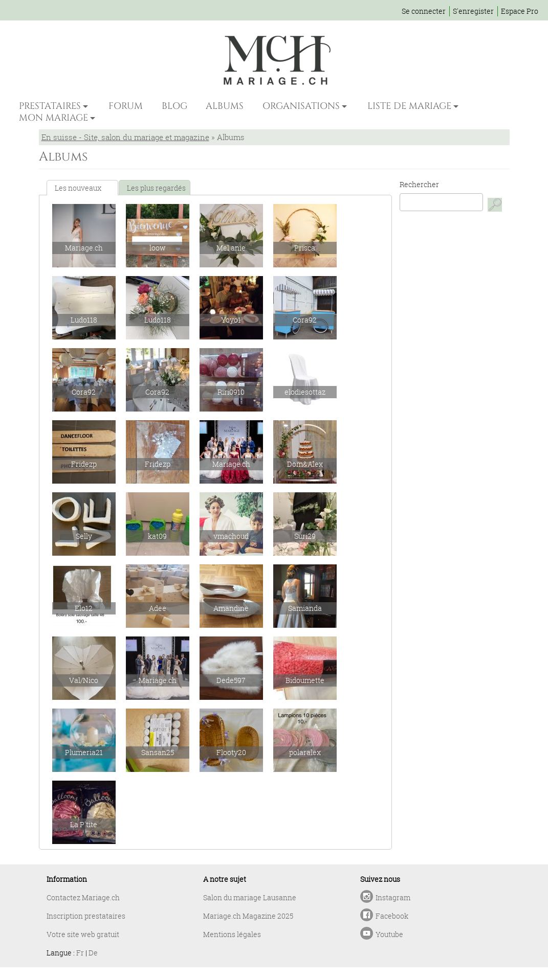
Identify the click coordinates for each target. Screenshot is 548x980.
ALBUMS (225, 106)
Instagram (393, 897)
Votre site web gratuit (83, 934)
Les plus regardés (156, 188)
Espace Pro (520, 11)
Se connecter (424, 11)
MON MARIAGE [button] (53, 118)
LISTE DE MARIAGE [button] (409, 106)
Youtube (389, 934)
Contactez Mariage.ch (83, 897)
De (93, 953)
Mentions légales (232, 934)
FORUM (126, 106)
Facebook (392, 916)
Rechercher (419, 184)
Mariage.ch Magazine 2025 (248, 916)
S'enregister (473, 11)
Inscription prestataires (86, 916)
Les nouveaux (78, 188)
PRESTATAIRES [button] (50, 106)
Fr (80, 953)
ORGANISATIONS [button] (301, 106)
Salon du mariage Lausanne (250, 897)
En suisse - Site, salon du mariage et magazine (125, 137)
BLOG (174, 106)
